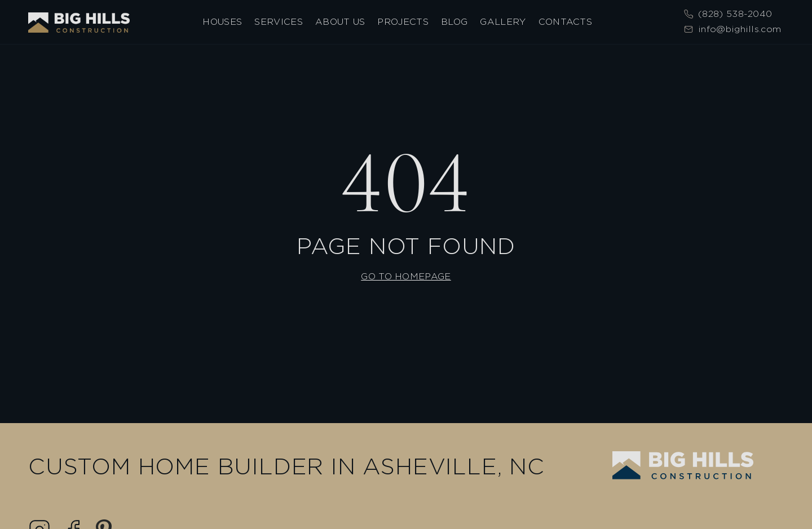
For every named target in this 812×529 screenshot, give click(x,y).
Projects (403, 22)
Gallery (503, 22)
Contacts (566, 22)
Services (279, 22)
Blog (454, 22)
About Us (340, 22)
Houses (222, 22)
